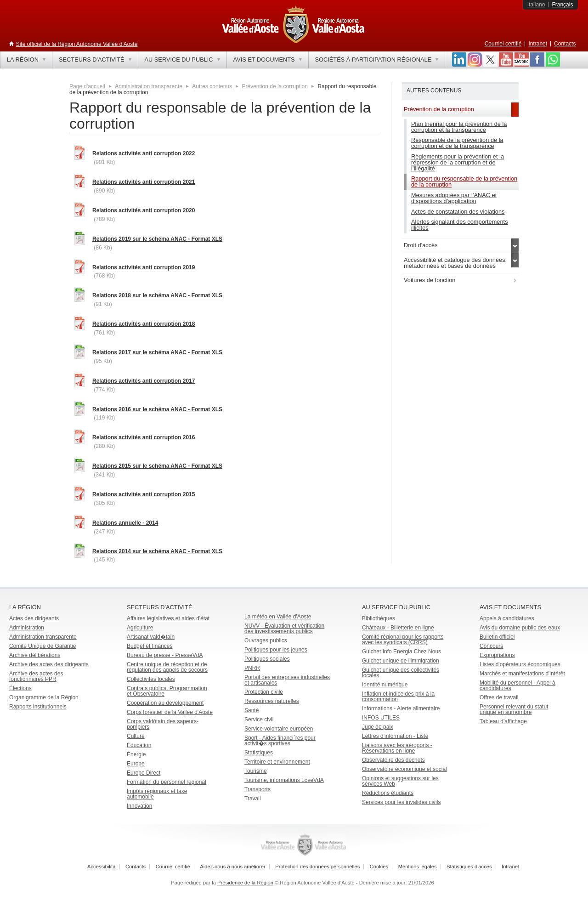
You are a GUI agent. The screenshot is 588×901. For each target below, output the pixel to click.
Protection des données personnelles (317, 867)
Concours (491, 646)
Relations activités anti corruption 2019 (144, 267)
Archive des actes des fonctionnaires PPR (36, 676)
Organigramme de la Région (44, 697)
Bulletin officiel (497, 637)
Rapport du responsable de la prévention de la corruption (464, 181)
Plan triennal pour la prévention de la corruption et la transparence (459, 127)
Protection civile (264, 692)
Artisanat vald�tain (151, 637)
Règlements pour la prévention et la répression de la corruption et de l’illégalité (458, 162)
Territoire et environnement (277, 762)
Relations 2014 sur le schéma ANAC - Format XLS (157, 551)
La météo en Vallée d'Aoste (278, 617)
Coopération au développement (165, 703)
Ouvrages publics (266, 640)
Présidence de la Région (245, 883)
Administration (27, 628)
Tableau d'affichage (503, 721)
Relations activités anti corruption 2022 (144, 153)
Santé (252, 710)
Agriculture (140, 628)
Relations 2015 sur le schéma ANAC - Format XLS (157, 466)
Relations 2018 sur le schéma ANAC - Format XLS (157, 295)
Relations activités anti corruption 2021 (144, 182)
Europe (136, 764)
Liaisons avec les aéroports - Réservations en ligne (397, 748)
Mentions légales (418, 867)
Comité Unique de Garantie (42, 646)
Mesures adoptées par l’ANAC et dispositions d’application (454, 198)
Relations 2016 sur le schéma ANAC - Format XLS (157, 409)
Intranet (538, 44)
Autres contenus (212, 86)
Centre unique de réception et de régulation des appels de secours (167, 667)
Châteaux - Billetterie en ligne (398, 628)
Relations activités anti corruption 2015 (144, 494)
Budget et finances (150, 646)
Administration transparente (149, 86)
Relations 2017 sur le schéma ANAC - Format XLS (157, 352)
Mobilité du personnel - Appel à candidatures (517, 686)
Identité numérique (385, 685)
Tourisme (256, 771)
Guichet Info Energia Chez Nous (401, 652)
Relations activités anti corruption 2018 (144, 324)
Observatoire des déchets (393, 760)
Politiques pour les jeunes (276, 650)
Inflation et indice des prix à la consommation (398, 697)
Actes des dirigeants (34, 618)
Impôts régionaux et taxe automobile (157, 794)
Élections (20, 688)
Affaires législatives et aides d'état (168, 618)
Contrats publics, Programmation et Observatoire (167, 691)
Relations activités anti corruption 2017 (144, 381)
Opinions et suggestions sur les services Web (400, 781)
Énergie (136, 754)
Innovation (139, 806)
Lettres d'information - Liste (395, 736)
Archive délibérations (35, 655)
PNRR (252, 668)
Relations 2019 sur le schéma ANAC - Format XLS (157, 239)
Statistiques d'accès (469, 867)
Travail (253, 799)
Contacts (565, 44)
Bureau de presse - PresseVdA (165, 655)
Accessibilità (102, 867)
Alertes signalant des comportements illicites (460, 225)
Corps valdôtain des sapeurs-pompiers (163, 724)
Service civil (259, 720)
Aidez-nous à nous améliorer (232, 867)
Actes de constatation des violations (458, 212)
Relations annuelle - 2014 (125, 523)
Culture (136, 736)
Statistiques (259, 753)
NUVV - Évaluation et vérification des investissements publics (284, 629)
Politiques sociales (267, 659)
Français (562, 5)
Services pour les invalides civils (401, 802)
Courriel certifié (503, 44)
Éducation (139, 745)
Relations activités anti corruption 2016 (144, 437)
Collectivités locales (151, 679)
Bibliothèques (379, 618)
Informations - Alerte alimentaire (401, 708)
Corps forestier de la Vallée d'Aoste (170, 712)
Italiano (536, 5)
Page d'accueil (87, 86)
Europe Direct (144, 773)
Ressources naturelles (272, 701)
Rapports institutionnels (38, 707)
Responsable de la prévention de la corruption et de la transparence (457, 143)
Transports (257, 789)
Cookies (379, 867)
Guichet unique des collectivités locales (401, 673)
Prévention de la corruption (275, 86)
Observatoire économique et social (404, 769)
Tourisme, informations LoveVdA (284, 780)
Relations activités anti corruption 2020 (144, 210)
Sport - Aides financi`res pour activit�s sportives (280, 741)
